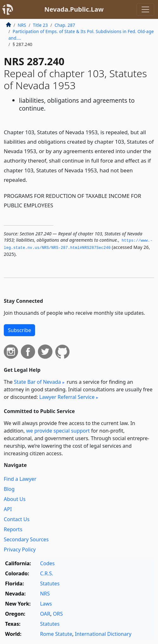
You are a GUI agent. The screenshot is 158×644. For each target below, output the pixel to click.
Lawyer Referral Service (67, 397)
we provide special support (58, 431)
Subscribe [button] (19, 330)
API (8, 509)
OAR (45, 614)
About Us (15, 499)
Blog (9, 489)
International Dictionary (103, 634)
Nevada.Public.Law (74, 9)
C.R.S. (47, 573)
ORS (58, 614)
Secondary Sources (26, 539)
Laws (46, 604)
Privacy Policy (20, 549)
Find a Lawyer (20, 479)
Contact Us (17, 519)
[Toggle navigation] (145, 9)
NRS (22, 25)
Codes (47, 563)
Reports (13, 529)
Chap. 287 (65, 25)
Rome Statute (56, 634)
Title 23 (40, 25)
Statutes (50, 584)
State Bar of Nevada (37, 382)
